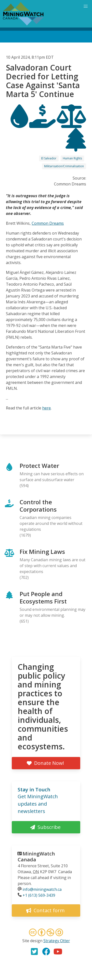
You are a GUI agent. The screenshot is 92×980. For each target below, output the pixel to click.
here (46, 408)
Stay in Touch (34, 790)
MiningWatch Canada (36, 857)
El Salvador (49, 158)
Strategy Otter (57, 941)
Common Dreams (48, 223)
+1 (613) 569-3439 (39, 895)
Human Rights (72, 158)
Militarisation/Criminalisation (64, 166)
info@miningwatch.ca (42, 889)
